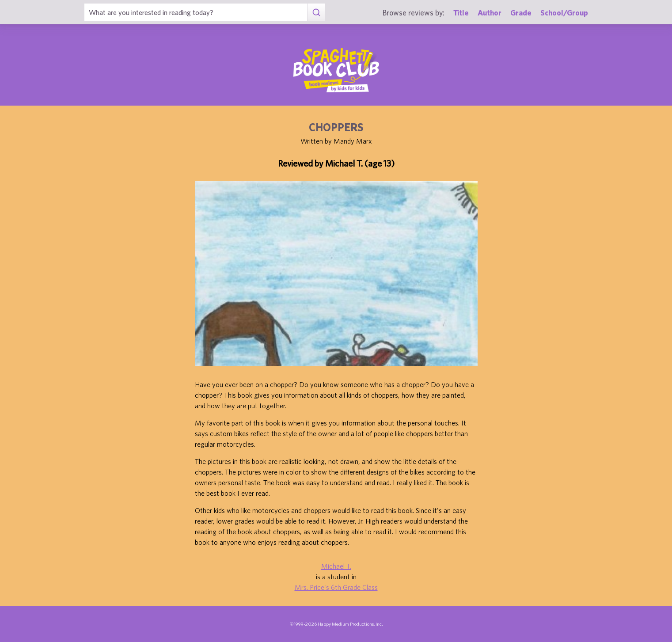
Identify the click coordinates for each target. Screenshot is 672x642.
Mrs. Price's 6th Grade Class (336, 587)
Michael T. (336, 566)
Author (490, 13)
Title (461, 13)
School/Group (564, 13)
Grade (521, 13)
